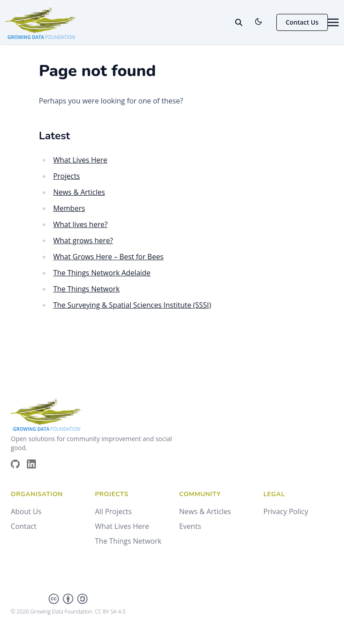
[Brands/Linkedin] (35, 464)
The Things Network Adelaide (102, 273)
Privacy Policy (286, 511)
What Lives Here (80, 160)
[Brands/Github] (19, 464)
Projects (67, 176)
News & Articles (79, 192)
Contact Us (302, 22)
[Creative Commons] (68, 599)
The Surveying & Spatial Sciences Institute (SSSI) (132, 305)
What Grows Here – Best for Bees (108, 257)
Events (190, 526)
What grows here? (83, 240)
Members (69, 208)
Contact (24, 526)
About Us (26, 511)
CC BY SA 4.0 (110, 612)
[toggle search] (239, 22)
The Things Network (86, 289)
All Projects (113, 511)
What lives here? (80, 224)
